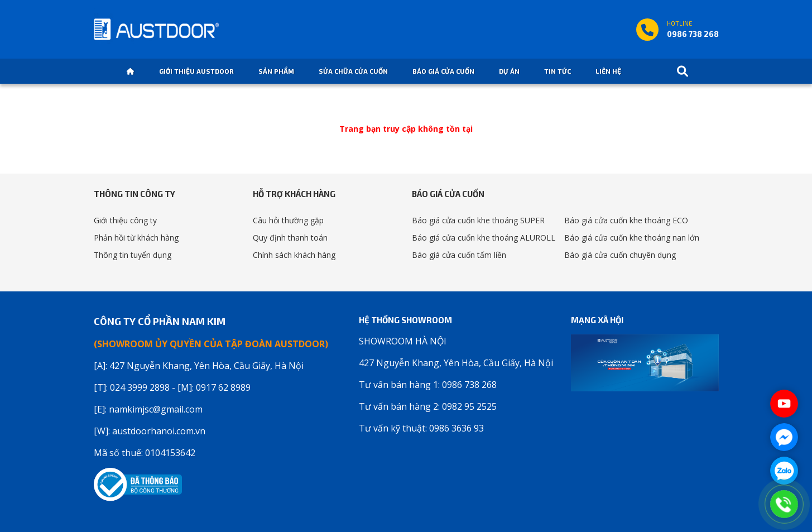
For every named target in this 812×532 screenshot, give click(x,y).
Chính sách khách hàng (294, 255)
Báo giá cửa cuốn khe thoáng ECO (626, 220)
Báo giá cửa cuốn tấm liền (459, 255)
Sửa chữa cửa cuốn (353, 71)
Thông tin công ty (134, 194)
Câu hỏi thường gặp (288, 220)
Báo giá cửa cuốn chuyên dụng (620, 255)
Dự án (509, 71)
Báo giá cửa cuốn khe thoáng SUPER (478, 220)
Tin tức (558, 71)
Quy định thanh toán (290, 238)
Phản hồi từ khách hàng (136, 238)
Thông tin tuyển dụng (133, 255)
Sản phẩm (276, 71)
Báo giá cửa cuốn (443, 71)
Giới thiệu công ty (125, 220)
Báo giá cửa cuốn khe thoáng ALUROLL (484, 238)
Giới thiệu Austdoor (196, 71)
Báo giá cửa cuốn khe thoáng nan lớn (632, 238)
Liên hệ (608, 71)
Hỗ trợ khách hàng (294, 194)
